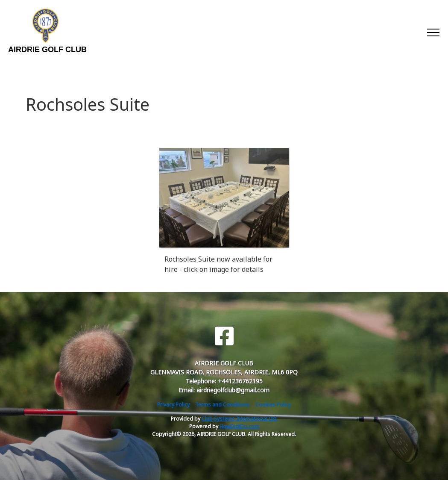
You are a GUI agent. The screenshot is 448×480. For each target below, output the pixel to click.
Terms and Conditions (223, 405)
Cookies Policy (273, 405)
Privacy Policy (173, 405)
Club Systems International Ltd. (240, 419)
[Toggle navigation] (433, 32)
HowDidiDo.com (239, 426)
